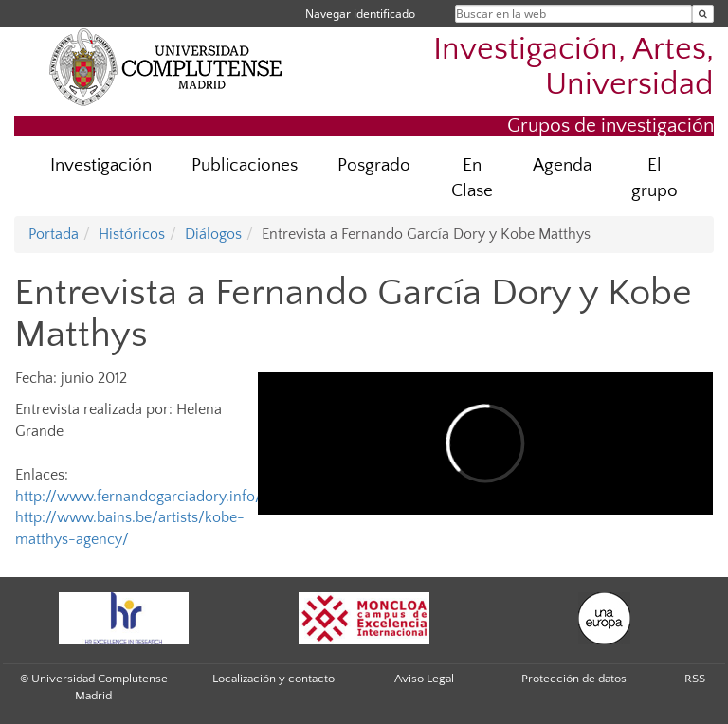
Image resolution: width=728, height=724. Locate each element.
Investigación (101, 165)
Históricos (132, 234)
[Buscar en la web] (703, 14)
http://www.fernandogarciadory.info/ (138, 497)
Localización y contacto (273, 679)
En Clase (472, 178)
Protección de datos (574, 679)
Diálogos (213, 234)
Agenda (562, 165)
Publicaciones (245, 165)
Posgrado (374, 165)
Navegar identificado (360, 14)
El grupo (655, 178)
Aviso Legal (424, 679)
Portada (54, 234)
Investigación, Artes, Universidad (573, 67)
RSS (695, 679)
